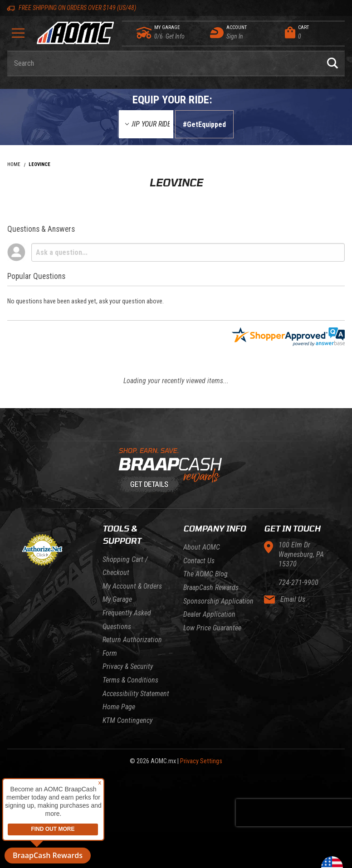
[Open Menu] (18, 36)
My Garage (117, 599)
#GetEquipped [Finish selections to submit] (204, 124)
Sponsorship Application (218, 601)
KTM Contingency (127, 720)
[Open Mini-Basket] (313, 33)
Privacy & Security (128, 666)
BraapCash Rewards (211, 588)
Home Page (119, 707)
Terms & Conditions (130, 680)
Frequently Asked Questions (127, 620)
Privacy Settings (201, 761)
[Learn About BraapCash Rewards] (172, 471)
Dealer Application (209, 614)
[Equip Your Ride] (146, 124)
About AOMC (202, 547)
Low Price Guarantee (212, 628)
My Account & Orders (132, 586)
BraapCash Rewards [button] (48, 855)
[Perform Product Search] (332, 63)
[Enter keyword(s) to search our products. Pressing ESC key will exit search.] (164, 63)
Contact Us (199, 561)
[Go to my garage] (144, 33)
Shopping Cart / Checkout (125, 566)
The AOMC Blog (205, 574)
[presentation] (294, 813)
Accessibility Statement (136, 694)
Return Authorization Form (132, 646)
